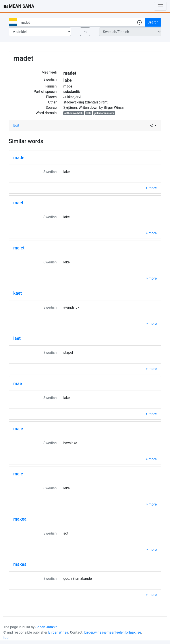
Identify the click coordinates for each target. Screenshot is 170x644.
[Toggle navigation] (160, 6)
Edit (16, 125)
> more (151, 188)
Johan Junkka (46, 627)
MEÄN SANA (19, 6)
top (6, 638)
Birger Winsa (58, 632)
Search (153, 22)
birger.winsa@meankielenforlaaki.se (113, 632)
